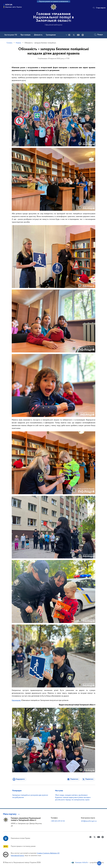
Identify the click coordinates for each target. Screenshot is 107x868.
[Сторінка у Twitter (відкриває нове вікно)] (74, 35)
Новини (18, 43)
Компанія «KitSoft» (82, 863)
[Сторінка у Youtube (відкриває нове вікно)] (78, 35)
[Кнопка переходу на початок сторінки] (99, 863)
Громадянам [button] (51, 35)
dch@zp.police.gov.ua (89, 821)
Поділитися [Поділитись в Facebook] (74, 779)
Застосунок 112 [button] (11, 35)
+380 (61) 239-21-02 (58, 821)
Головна (9, 43)
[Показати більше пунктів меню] (67, 35)
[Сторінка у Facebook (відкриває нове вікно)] (69, 35)
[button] (12, 814)
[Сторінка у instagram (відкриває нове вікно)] (83, 35)
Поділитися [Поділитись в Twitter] (89, 779)
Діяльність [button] (38, 35)
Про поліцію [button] (26, 35)
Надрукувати (20, 779)
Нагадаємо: (16, 700)
